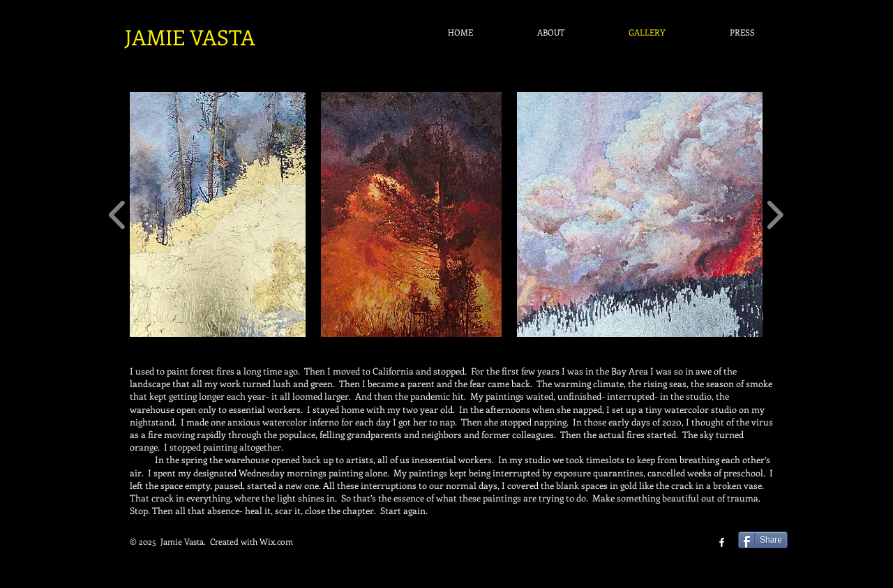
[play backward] (118, 214)
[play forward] (775, 214)
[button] (218, 214)
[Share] (763, 540)
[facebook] (722, 542)
